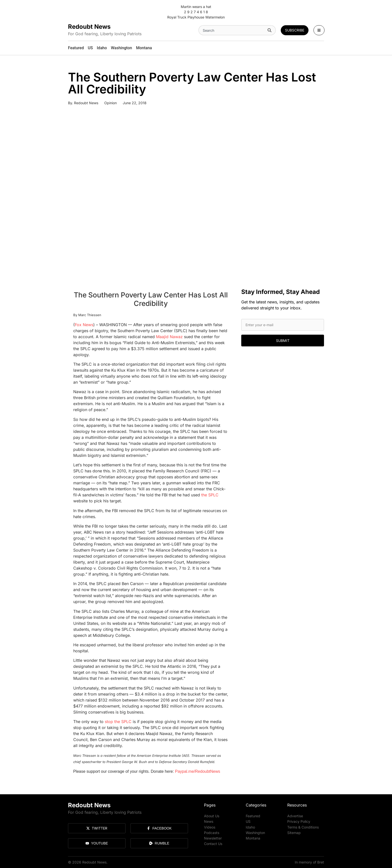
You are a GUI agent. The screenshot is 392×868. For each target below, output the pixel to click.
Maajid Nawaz (169, 337)
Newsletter (213, 838)
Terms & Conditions (303, 827)
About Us (212, 816)
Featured (253, 816)
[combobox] (232, 30)
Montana (253, 838)
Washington (255, 832)
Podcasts (212, 832)
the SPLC (210, 495)
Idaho (250, 827)
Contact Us (213, 843)
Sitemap (294, 832)
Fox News (84, 325)
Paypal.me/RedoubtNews (198, 771)
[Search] (271, 30)
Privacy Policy (299, 821)
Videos (210, 827)
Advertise (295, 816)
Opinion (110, 103)
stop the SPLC (118, 722)
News (209, 821)
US (248, 821)
